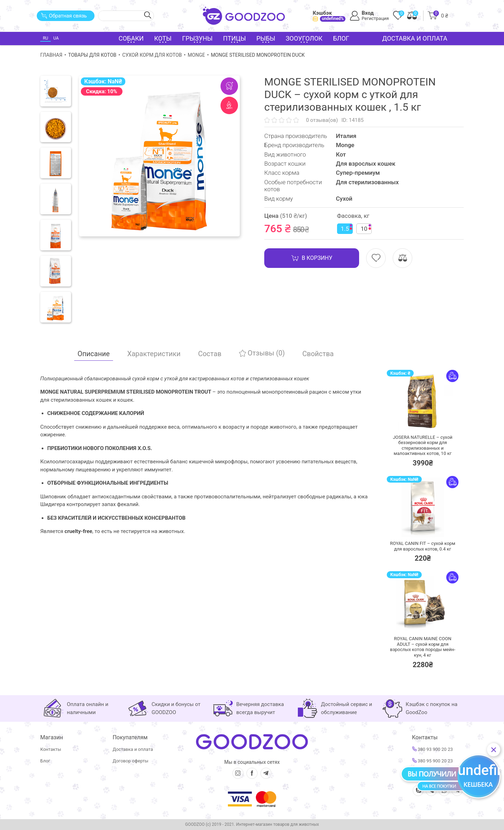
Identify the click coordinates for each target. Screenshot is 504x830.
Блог (341, 38)
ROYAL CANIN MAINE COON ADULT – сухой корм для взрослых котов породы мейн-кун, (423, 647)
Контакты (51, 749)
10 (366, 228)
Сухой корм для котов (152, 55)
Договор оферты (131, 761)
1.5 (347, 228)
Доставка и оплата (415, 38)
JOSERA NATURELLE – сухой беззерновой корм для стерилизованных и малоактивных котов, (422, 445)
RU (45, 38)
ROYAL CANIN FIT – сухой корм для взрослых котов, (423, 546)
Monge (196, 55)
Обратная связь (64, 16)
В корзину (312, 258)
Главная (51, 55)
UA (56, 38)
